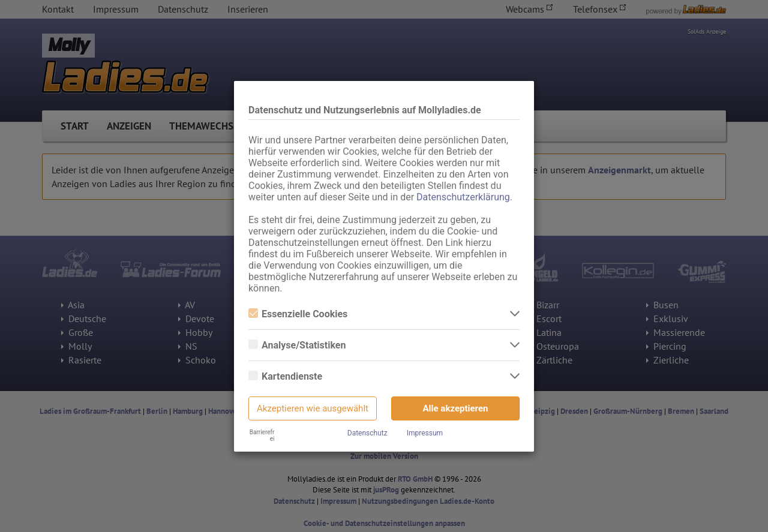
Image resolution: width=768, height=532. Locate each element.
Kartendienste (285, 376)
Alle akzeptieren (456, 408)
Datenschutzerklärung (463, 197)
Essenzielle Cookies (298, 314)
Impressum (425, 433)
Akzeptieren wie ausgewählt (313, 408)
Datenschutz (367, 433)
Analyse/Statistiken (297, 345)
